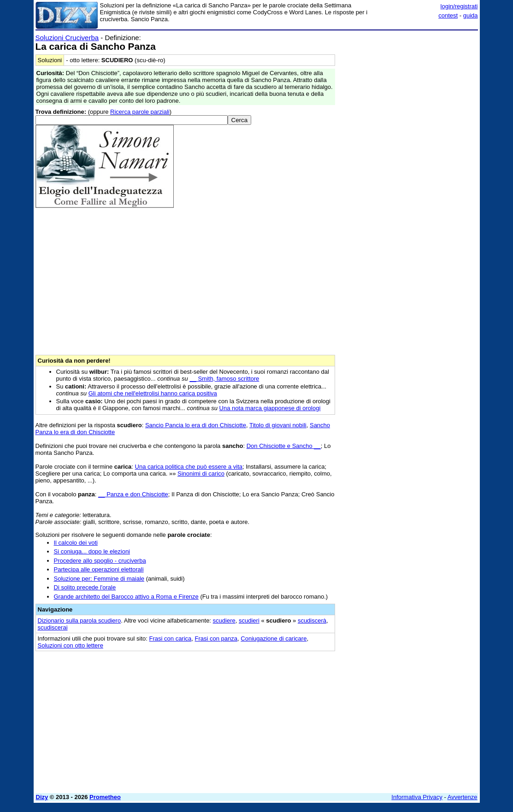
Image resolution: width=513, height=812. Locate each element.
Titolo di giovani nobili (278, 425)
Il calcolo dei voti (76, 543)
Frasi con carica (171, 638)
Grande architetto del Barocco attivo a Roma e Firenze (126, 597)
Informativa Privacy (417, 797)
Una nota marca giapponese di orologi (270, 408)
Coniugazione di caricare (274, 638)
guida (471, 15)
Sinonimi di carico (201, 474)
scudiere (224, 621)
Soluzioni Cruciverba (67, 38)
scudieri (249, 621)
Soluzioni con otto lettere (71, 645)
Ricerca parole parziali (140, 112)
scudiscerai (53, 627)
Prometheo (105, 797)
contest (448, 15)
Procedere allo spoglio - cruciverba (100, 561)
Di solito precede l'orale (85, 587)
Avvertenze (463, 797)
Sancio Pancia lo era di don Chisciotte (196, 425)
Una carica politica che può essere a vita (189, 467)
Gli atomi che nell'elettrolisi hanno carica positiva (153, 393)
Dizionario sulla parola (80, 621)
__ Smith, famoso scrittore (224, 379)
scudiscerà (312, 621)
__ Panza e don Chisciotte (133, 494)
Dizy (42, 797)
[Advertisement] (409, 91)
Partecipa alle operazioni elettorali (99, 569)
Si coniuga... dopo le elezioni (92, 551)
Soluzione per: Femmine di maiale (99, 579)
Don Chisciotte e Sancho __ (284, 446)
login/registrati (459, 6)
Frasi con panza (216, 638)
